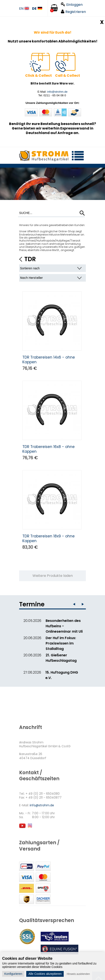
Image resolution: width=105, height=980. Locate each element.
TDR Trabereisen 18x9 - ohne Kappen (49, 538)
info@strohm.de (57, 92)
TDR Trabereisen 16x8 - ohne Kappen (49, 449)
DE (37, 9)
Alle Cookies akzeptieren (45, 974)
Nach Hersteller (32, 278)
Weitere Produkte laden (53, 576)
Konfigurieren (13, 974)
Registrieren (73, 12)
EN (24, 9)
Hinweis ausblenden (78, 974)
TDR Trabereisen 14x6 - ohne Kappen (49, 360)
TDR (30, 259)
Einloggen (72, 5)
